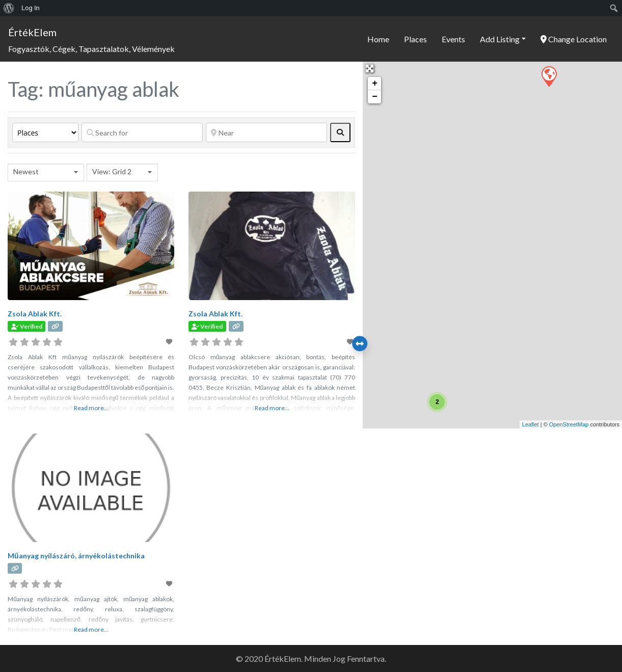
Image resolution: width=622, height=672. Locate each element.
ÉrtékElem (32, 32)
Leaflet (531, 424)
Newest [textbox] (26, 171)
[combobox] (46, 172)
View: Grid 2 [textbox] (112, 171)
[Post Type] (45, 132)
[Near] (266, 132)
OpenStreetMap (569, 424)
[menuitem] (9, 8)
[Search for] (142, 132)
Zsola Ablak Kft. (35, 314)
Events (453, 39)
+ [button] (375, 84)
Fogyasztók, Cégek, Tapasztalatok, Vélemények (91, 49)
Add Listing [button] (500, 39)
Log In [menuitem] (31, 8)
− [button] (375, 97)
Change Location (574, 39)
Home (378, 39)
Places (415, 39)
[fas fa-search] (340, 132)
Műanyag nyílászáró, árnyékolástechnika (76, 556)
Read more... (91, 408)
